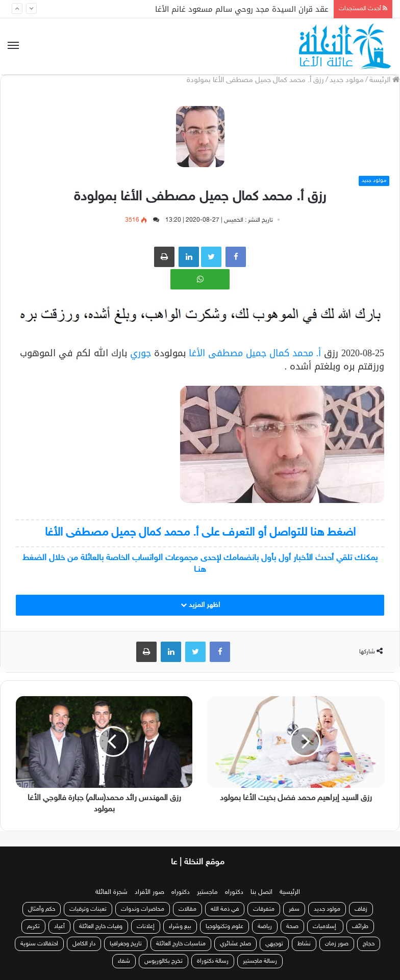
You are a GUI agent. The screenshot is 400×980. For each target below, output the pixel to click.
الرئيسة (384, 80)
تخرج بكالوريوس (164, 961)
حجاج (369, 944)
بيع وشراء (180, 926)
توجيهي (274, 944)
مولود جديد (347, 80)
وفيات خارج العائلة (101, 926)
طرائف (360, 926)
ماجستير (207, 892)
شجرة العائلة (111, 892)
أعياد (59, 926)
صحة (292, 926)
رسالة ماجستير (260, 961)
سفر (294, 909)
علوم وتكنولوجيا (224, 926)
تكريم (33, 926)
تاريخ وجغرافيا (126, 944)
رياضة (265, 926)
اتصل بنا (261, 892)
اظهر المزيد (200, 605)
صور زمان (337, 944)
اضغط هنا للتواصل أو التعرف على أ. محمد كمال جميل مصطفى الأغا (200, 533)
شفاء (124, 961)
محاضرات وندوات (143, 909)
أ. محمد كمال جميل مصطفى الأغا (255, 353)
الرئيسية (290, 892)
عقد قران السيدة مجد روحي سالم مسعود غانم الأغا (242, 9)
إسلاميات (325, 926)
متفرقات (264, 909)
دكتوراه (234, 892)
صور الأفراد (149, 892)
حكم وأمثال (42, 909)
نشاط (304, 944)
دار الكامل (84, 944)
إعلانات (146, 926)
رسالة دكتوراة (213, 961)
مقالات (187, 909)
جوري (139, 353)
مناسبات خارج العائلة (181, 944)
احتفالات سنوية (39, 944)
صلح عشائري (235, 944)
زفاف (361, 909)
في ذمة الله (225, 909)
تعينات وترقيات (88, 909)
